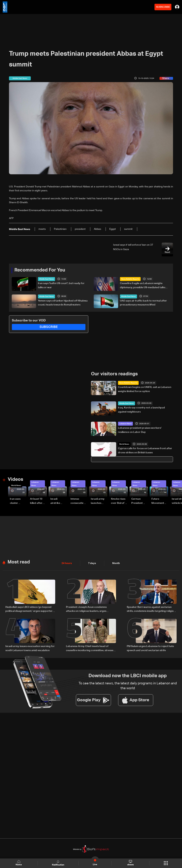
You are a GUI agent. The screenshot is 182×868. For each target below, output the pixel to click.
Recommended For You (40, 270)
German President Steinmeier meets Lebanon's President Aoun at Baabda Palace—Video (138, 501)
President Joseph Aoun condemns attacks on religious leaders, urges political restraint (86, 609)
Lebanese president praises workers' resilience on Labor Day (140, 430)
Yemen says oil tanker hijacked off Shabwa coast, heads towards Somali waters (63, 303)
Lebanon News (125, 424)
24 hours (67, 563)
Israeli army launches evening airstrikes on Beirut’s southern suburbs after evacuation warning (99, 501)
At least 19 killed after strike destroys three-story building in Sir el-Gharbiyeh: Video (38, 501)
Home (19, 863)
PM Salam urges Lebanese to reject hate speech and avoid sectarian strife (150, 648)
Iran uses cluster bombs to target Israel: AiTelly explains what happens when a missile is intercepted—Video (18, 501)
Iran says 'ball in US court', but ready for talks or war (61, 285)
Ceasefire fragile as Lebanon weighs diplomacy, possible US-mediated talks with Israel (143, 286)
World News (124, 444)
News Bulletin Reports (130, 279)
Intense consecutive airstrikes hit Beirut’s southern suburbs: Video (78, 501)
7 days (92, 563)
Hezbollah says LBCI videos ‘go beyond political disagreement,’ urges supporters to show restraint (30, 609)
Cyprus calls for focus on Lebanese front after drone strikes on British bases (145, 450)
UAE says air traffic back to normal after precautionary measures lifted (143, 303)
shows (130, 863)
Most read (19, 562)
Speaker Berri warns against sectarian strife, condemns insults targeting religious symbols (152, 609)
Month (116, 563)
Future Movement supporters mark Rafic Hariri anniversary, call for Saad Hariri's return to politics (160, 501)
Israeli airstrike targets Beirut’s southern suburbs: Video (56, 501)
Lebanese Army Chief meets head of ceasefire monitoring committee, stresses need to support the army (90, 648)
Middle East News (46, 279)
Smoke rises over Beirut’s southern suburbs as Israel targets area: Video (119, 501)
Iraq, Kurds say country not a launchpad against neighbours (141, 410)
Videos (15, 480)
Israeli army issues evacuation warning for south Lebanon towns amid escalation (30, 648)
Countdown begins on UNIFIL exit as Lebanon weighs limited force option (145, 389)
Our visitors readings (114, 374)
